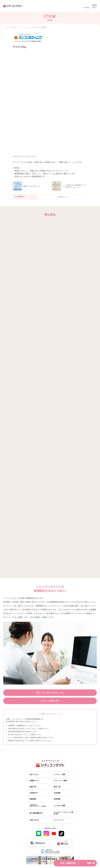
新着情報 (33, 799)
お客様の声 (34, 793)
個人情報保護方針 (36, 813)
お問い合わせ (34, 820)
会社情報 (57, 793)
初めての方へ (34, 775)
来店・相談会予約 (66, 863)
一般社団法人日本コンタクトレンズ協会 (38, 806)
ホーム (6, 27)
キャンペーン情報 (60, 781)
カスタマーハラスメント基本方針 (63, 813)
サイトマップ (59, 820)
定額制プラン (34, 781)
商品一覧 (13, 27)
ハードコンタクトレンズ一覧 (27, 27)
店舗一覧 (88, 863)
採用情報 (57, 799)
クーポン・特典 (60, 775)
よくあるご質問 (60, 806)
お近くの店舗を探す (50, 701)
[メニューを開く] (94, 6)
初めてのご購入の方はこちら (50, 693)
